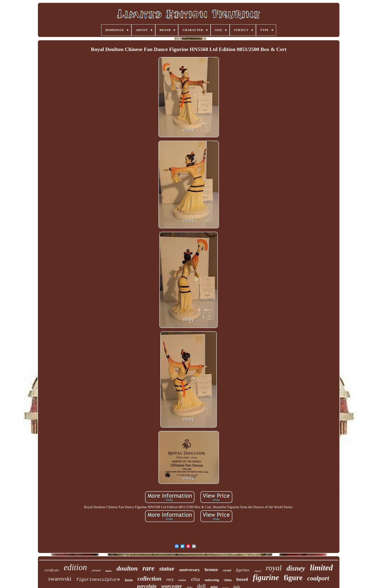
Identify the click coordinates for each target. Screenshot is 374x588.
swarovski (60, 579)
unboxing (212, 580)
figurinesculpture (98, 580)
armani (96, 570)
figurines (243, 570)
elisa (196, 579)
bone (129, 580)
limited (321, 568)
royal (274, 568)
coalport (318, 578)
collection (150, 579)
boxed (242, 579)
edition (75, 567)
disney (296, 568)
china (228, 580)
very (170, 579)
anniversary (190, 570)
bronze (211, 570)
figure (293, 578)
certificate (52, 570)
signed (258, 571)
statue (167, 569)
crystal (227, 570)
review (182, 580)
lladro (109, 571)
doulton (127, 568)
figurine (266, 578)
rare (149, 568)
